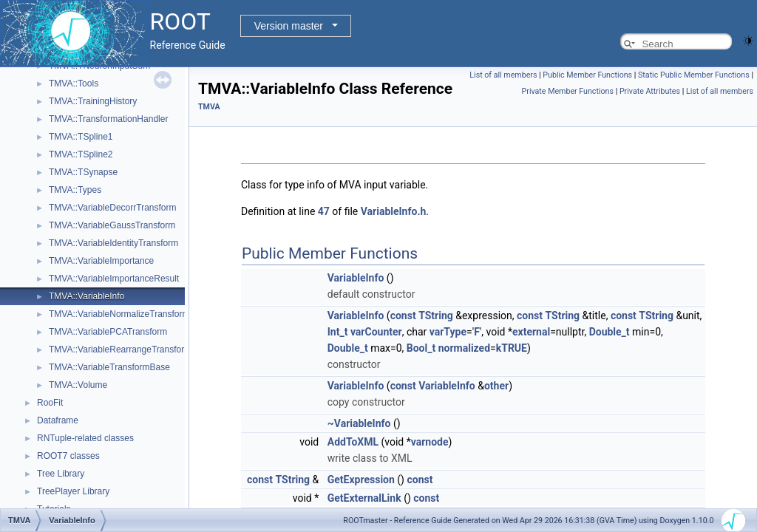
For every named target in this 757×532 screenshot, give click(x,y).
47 (324, 211)
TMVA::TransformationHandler (108, 119)
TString (436, 316)
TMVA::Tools (74, 83)
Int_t (338, 332)
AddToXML (353, 442)
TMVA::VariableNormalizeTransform (119, 314)
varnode (430, 442)
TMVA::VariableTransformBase (109, 367)
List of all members (503, 75)
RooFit (50, 403)
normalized (464, 348)
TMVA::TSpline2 (81, 154)
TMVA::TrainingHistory (93, 101)
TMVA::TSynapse (83, 172)
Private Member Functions (568, 91)
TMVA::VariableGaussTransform (112, 225)
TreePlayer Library (73, 491)
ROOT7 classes (68, 456)
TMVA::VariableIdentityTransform (113, 243)
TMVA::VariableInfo (86, 296)
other (496, 386)
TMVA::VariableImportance (101, 261)
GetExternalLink (364, 498)
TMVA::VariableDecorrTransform (112, 208)
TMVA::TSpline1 (81, 137)
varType (448, 332)
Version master (289, 26)
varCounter (376, 332)
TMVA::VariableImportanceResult (114, 279)
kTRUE (512, 348)
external (531, 332)
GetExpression (361, 480)
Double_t (610, 332)
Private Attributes (650, 91)
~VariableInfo (359, 423)
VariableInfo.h (394, 211)
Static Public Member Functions (694, 75)
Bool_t (421, 348)
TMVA (209, 107)
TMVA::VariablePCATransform (108, 332)
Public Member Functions (587, 75)
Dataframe (58, 420)
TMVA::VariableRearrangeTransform (120, 349)
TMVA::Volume (78, 385)
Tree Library (61, 474)
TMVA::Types (75, 190)
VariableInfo (356, 278)
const (403, 316)
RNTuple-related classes (85, 438)
